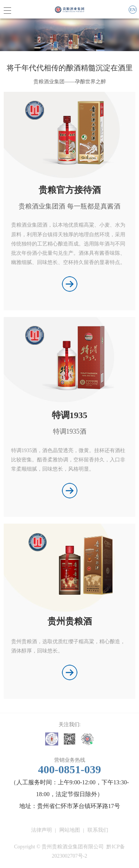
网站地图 (70, 830)
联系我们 (98, 830)
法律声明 (42, 830)
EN (133, 10)
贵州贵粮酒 (70, 621)
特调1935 (70, 415)
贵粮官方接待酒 (70, 190)
